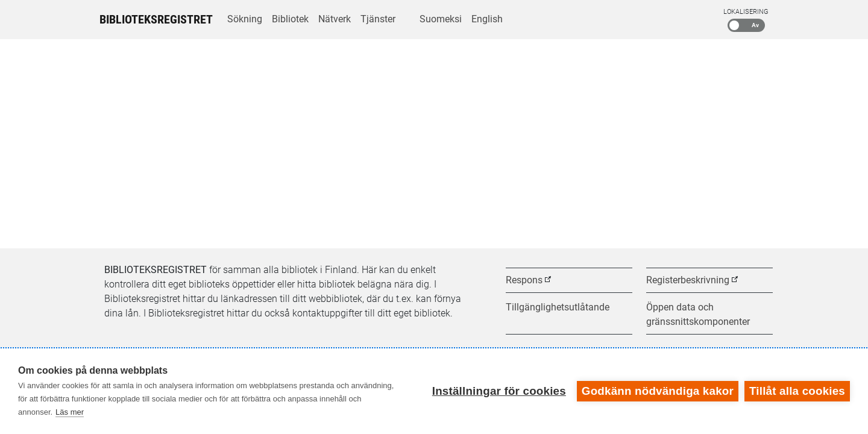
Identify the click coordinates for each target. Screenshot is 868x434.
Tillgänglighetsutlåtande (558, 307)
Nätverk (335, 19)
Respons (524, 280)
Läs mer (70, 412)
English (487, 19)
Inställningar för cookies (499, 391)
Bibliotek (290, 19)
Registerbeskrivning (688, 280)
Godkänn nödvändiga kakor (658, 391)
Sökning (245, 19)
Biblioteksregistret (156, 19)
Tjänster (378, 19)
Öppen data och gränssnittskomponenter (698, 314)
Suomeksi (441, 19)
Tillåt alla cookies (797, 391)
